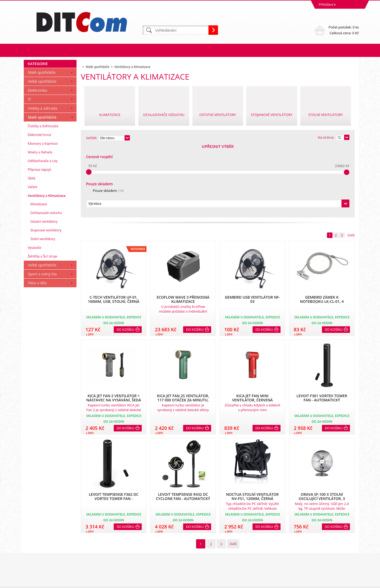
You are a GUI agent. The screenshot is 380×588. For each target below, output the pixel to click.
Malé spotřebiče (42, 144)
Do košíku (125, 258)
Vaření (32, 259)
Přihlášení (326, 5)
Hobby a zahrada (43, 180)
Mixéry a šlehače (40, 224)
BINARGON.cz (349, 583)
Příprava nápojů (39, 241)
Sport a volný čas (42, 346)
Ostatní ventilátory (44, 293)
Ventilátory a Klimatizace (47, 267)
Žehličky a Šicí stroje (42, 328)
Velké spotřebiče (42, 153)
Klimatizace (39, 276)
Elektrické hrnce (39, 206)
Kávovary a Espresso (43, 215)
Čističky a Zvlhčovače (43, 198)
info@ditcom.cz (203, 562)
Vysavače (34, 319)
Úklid (31, 250)
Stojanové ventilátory (46, 302)
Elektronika (38, 162)
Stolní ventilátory (43, 311)
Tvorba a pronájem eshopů (318, 583)
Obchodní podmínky (40, 539)
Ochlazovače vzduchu (46, 285)
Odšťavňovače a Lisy (43, 233)
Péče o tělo (37, 355)
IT (30, 171)
